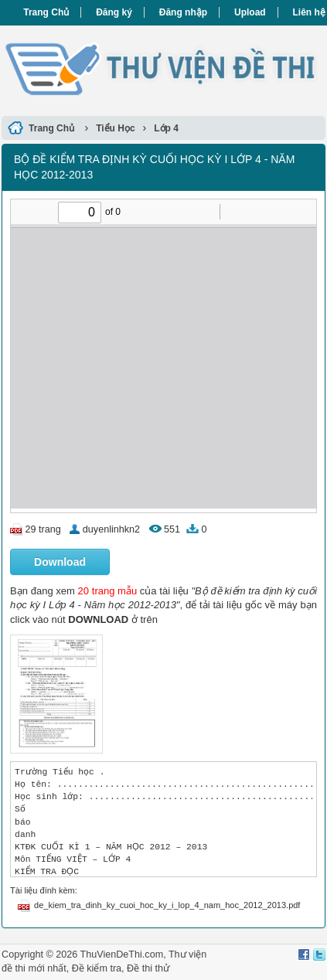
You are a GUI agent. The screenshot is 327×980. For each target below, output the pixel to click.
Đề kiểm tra (97, 968)
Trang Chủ (46, 12)
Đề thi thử (148, 968)
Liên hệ (309, 12)
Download (60, 562)
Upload (250, 12)
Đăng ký (114, 12)
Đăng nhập (183, 12)
